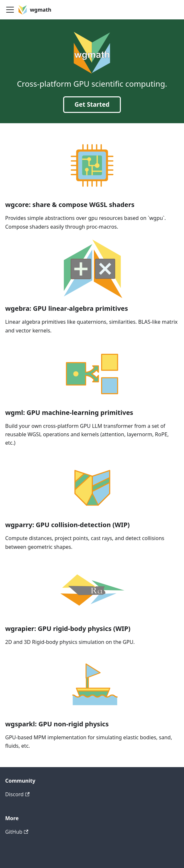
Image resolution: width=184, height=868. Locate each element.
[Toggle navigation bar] (10, 10)
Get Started (92, 104)
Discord (17, 794)
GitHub (17, 832)
